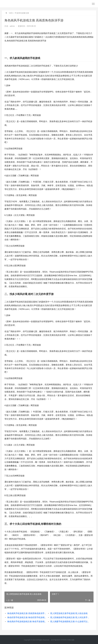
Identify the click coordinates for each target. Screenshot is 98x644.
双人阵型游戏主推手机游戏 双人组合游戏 (69, 613)
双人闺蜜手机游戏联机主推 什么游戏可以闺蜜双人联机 (70, 622)
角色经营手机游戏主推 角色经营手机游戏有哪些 (27, 617)
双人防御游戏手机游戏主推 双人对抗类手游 (70, 617)
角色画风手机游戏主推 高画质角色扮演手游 (27, 613)
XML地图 (71, 640)
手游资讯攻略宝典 (22, 13)
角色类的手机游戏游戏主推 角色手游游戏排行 (27, 622)
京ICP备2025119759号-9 (59, 640)
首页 (11, 13)
